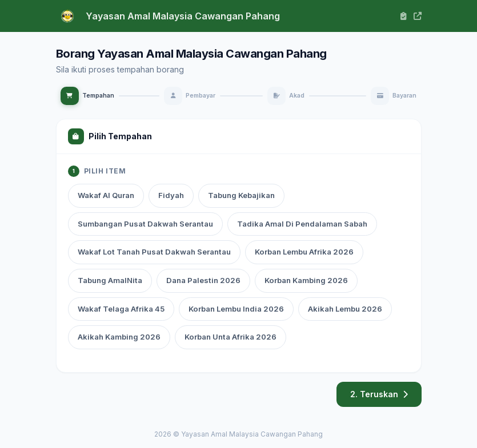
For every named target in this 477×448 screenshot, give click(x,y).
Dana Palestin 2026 (203, 280)
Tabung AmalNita (110, 280)
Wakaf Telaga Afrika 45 (121, 309)
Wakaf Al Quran (106, 195)
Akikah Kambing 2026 (119, 337)
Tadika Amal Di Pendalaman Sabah (302, 224)
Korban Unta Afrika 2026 (231, 337)
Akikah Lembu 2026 (345, 309)
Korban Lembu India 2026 (236, 309)
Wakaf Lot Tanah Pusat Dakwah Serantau (154, 252)
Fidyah (171, 195)
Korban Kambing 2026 (306, 280)
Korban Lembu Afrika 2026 (304, 252)
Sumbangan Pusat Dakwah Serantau (145, 224)
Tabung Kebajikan (241, 195)
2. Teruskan (379, 394)
